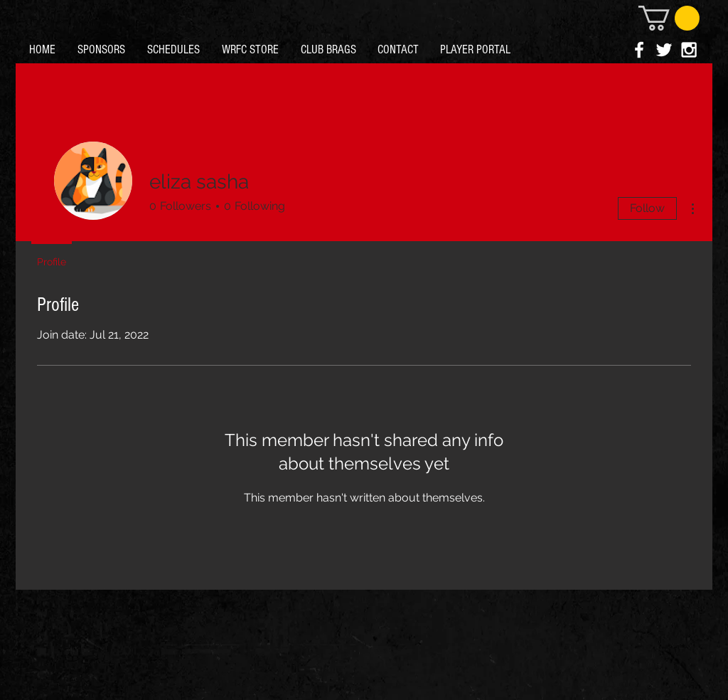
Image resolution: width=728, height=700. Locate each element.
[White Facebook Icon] (639, 50)
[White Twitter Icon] (664, 50)
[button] (669, 18)
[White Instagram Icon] (689, 50)
